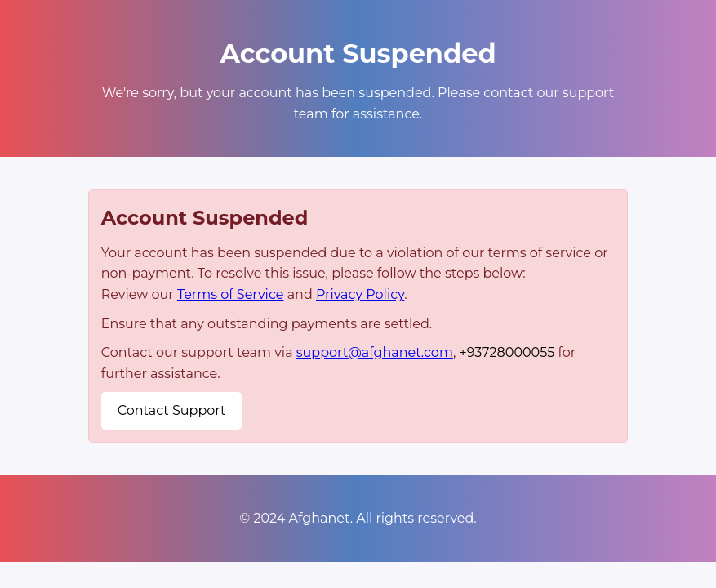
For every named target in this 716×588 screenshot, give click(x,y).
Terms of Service (231, 294)
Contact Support (172, 410)
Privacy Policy (360, 294)
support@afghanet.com (375, 352)
